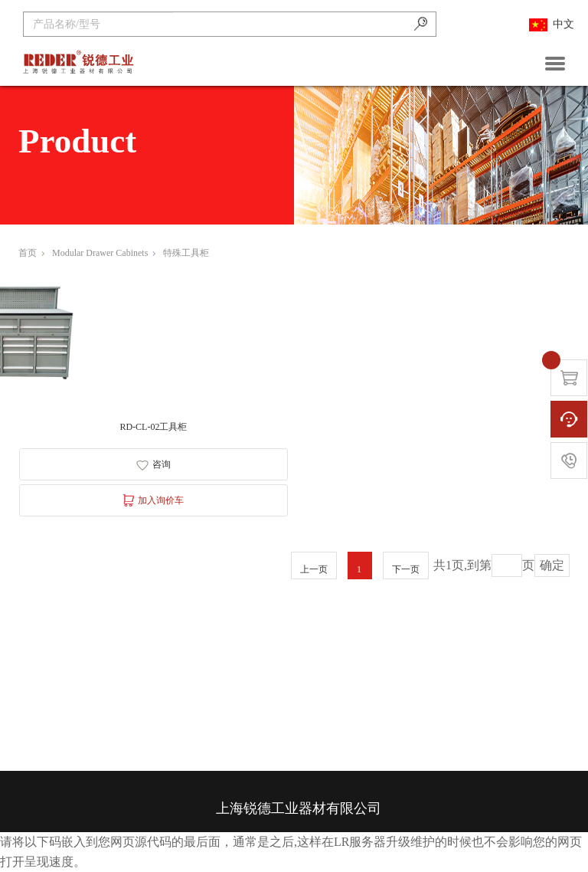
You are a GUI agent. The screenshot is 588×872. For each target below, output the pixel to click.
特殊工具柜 (186, 253)
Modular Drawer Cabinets (104, 253)
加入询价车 (154, 500)
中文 (552, 25)
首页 (31, 253)
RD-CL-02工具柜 (153, 427)
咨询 (154, 465)
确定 (552, 565)
